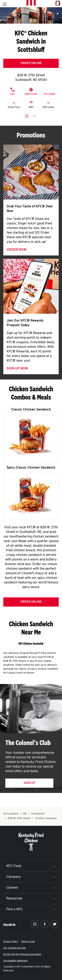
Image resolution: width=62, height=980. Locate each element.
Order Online (31, 63)
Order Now (17, 250)
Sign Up (29, 783)
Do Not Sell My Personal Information (22, 955)
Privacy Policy (11, 942)
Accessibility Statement (15, 961)
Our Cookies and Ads (14, 948)
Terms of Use (28, 942)
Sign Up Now (17, 369)
